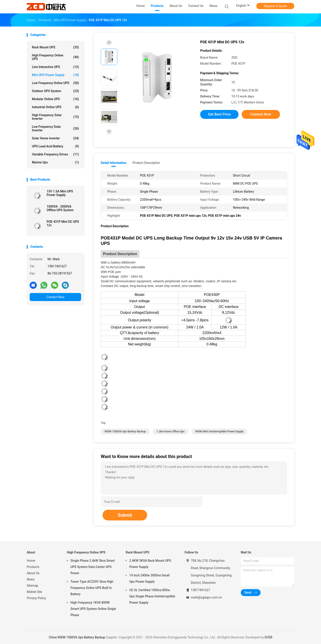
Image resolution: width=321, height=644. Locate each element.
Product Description (146, 163)
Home (31, 561)
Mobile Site (35, 592)
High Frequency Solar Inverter (55, 117)
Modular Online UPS (55, 99)
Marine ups (55, 162)
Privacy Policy (36, 598)
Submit (125, 515)
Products (33, 567)
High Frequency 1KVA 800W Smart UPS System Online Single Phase (93, 609)
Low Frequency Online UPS (55, 83)
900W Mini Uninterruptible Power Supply (219, 431)
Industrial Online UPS (55, 107)
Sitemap (32, 586)
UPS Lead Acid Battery (55, 146)
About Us (33, 573)
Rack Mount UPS (55, 47)
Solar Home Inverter (55, 138)
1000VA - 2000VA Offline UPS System (60, 208)
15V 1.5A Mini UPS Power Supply (60, 193)
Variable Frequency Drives (55, 154)
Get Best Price (219, 114)
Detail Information (113, 163)
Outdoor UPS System (55, 91)
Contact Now (55, 297)
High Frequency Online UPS (55, 57)
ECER (269, 637)
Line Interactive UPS (55, 67)
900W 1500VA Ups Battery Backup (125, 431)
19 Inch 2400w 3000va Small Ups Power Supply (149, 578)
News (31, 579)
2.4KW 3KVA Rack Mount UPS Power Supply (150, 564)
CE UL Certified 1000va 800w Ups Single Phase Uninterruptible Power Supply (152, 596)
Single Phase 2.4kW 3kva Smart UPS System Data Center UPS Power (93, 567)
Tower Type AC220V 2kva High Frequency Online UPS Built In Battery (92, 588)
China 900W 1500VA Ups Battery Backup (77, 637)
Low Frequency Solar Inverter (55, 128)
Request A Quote (275, 6)
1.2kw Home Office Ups (171, 431)
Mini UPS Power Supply (55, 75)
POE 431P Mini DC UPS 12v (63, 223)
